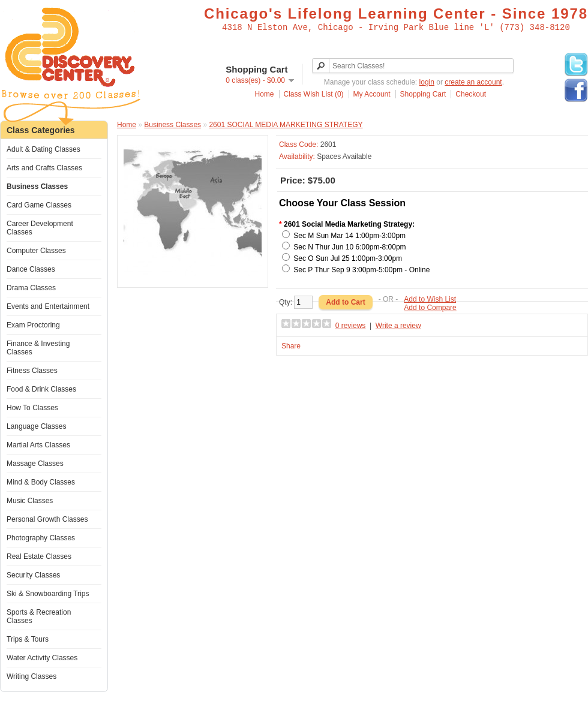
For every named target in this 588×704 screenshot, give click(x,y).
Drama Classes (31, 288)
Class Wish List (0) (314, 94)
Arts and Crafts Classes (44, 168)
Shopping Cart (423, 94)
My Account (372, 94)
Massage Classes (35, 464)
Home (265, 94)
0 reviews (351, 326)
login (427, 82)
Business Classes (37, 186)
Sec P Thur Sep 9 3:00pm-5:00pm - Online (361, 270)
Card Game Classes (39, 205)
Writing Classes (31, 676)
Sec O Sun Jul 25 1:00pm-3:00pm (348, 258)
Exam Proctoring (33, 325)
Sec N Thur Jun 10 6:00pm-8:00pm (349, 247)
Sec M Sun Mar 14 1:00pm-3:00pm (349, 236)
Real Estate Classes (39, 556)
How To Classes (32, 408)
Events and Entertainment (48, 306)
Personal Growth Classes (47, 519)
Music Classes (30, 501)
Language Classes (36, 426)
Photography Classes (41, 538)
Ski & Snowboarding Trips (48, 594)
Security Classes (33, 575)
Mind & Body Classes (41, 482)
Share (291, 346)
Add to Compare (430, 308)
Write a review (398, 326)
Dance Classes (31, 269)
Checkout (471, 94)
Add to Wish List (430, 299)
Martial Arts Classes (38, 445)
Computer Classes (36, 251)
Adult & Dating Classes (43, 149)
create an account (473, 82)
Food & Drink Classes (41, 389)
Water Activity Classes (42, 658)
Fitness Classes (32, 371)
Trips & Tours (28, 639)
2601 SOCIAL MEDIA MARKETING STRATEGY (286, 125)
